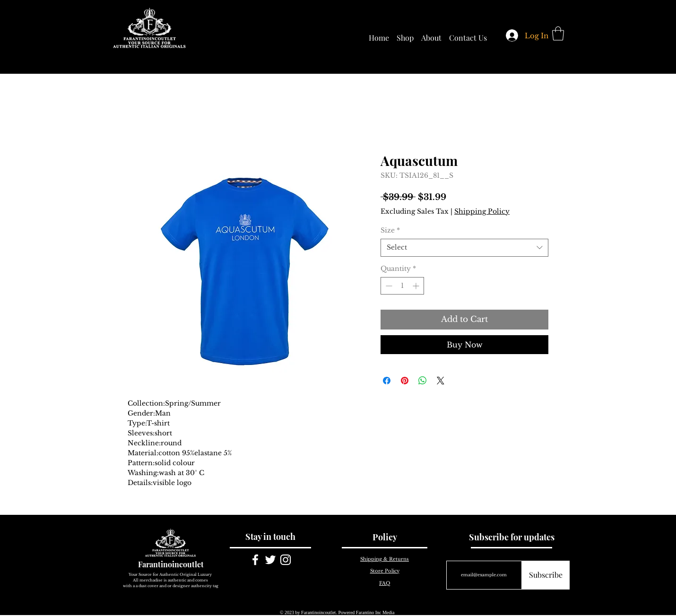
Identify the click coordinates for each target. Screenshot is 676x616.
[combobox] (464, 248)
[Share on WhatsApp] (423, 381)
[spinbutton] (402, 286)
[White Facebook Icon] (255, 560)
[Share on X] (441, 381)
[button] (558, 34)
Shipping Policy (482, 211)
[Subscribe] (546, 575)
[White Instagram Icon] (286, 560)
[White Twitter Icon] (270, 560)
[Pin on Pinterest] (405, 381)
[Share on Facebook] (387, 381)
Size (390, 230)
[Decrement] (388, 286)
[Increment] (417, 286)
